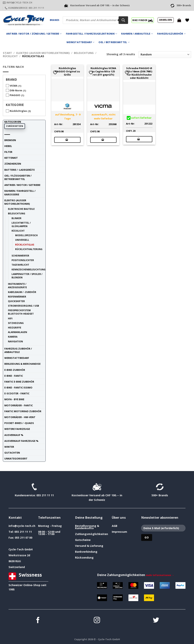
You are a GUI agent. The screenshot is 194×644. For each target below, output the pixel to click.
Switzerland (17, 567)
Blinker (16, 218)
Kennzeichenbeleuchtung (29, 269)
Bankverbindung (86, 552)
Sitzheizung (16, 323)
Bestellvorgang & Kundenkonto (87, 527)
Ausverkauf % (14, 435)
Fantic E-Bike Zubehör (19, 382)
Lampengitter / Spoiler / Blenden (27, 276)
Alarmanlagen (18, 332)
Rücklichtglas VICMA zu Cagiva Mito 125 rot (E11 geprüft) (103, 71)
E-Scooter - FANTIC (17, 393)
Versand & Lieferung (89, 546)
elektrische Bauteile (21, 209)
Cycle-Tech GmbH (21, 549)
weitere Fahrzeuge (17, 429)
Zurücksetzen (15, 126)
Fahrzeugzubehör (171, 34)
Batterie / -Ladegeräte (20, 170)
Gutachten (12, 453)
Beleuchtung (84, 53)
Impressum (119, 532)
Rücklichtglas (18, 111)
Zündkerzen (13, 164)
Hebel (8, 146)
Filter (8, 152)
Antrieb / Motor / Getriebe (22, 185)
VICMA (14, 86)
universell (22, 240)
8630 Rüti (15, 561)
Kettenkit (11, 158)
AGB (115, 526)
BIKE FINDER (143, 20)
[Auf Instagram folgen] (97, 621)
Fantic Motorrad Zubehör (23, 411)
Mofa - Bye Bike (14, 399)
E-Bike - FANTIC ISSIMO (18, 388)
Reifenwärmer (17, 297)
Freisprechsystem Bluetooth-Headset (21, 312)
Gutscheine (83, 540)
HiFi (10, 318)
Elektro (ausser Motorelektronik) (43, 53)
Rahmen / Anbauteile (137, 34)
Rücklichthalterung (29, 249)
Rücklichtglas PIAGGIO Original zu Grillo (67, 71)
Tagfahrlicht (20, 265)
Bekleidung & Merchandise (22, 364)
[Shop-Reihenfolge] (165, 55)
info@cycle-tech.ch (22, 526)
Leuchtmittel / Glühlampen (21, 224)
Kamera (13, 337)
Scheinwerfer (20, 256)
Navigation (15, 341)
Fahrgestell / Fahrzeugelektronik (92, 34)
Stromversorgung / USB (23, 306)
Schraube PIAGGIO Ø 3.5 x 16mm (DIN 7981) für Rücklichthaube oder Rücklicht (139, 73)
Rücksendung (84, 558)
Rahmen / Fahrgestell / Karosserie (20, 193)
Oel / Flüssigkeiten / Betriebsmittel (18, 177)
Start (7, 53)
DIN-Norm (16, 90)
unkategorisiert (16, 459)
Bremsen (10, 140)
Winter (9, 447)
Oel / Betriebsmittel (114, 42)
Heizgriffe (15, 328)
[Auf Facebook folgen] (38, 621)
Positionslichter (23, 260)
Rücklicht (10, 56)
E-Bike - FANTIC (14, 376)
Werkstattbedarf (80, 42)
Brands (55, 20)
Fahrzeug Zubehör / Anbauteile (18, 350)
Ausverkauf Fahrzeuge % (21, 441)
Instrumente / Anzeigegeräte (17, 286)
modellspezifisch (26, 235)
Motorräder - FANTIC (19, 405)
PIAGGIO (15, 95)
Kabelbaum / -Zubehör (22, 292)
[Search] (123, 20)
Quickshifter (16, 301)
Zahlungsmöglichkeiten (92, 534)
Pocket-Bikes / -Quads (19, 423)
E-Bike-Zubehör (15, 370)
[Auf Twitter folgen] (156, 621)
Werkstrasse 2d (19, 555)
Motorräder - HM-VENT (20, 417)
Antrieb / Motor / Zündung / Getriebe (34, 34)
